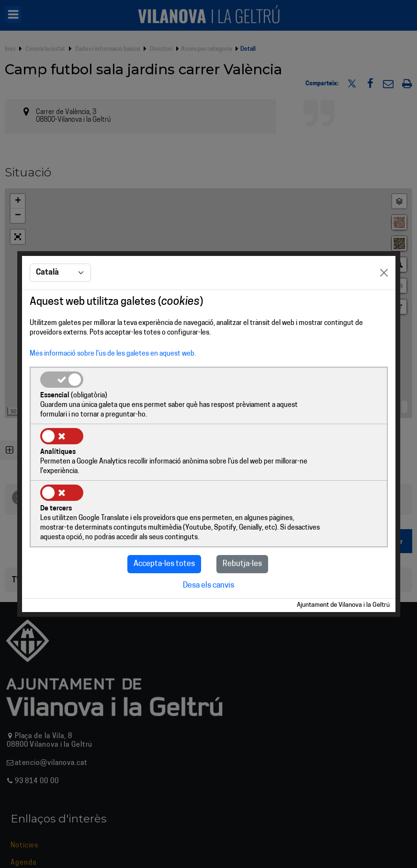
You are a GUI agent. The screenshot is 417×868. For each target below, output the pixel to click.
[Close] (384, 302)
